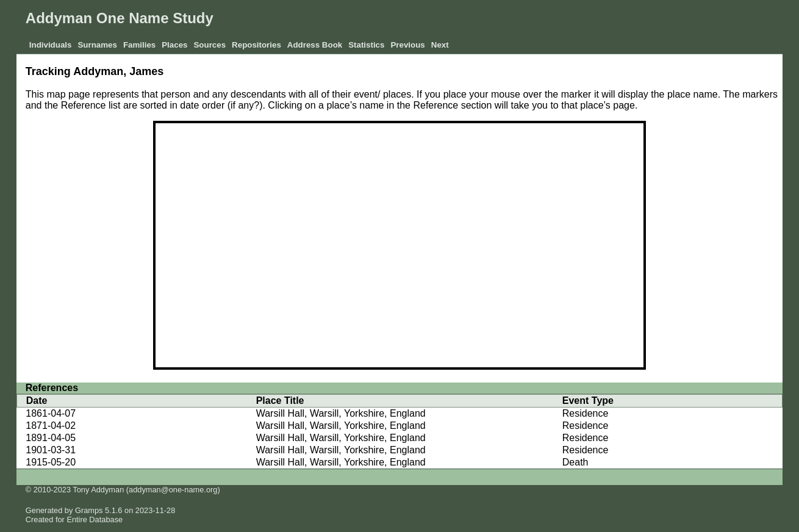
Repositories (256, 45)
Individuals (51, 45)
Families (139, 45)
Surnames (97, 45)
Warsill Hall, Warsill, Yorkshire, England (341, 413)
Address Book (315, 45)
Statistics (366, 45)
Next (440, 45)
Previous (407, 45)
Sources (210, 45)
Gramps (89, 510)
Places (174, 45)
